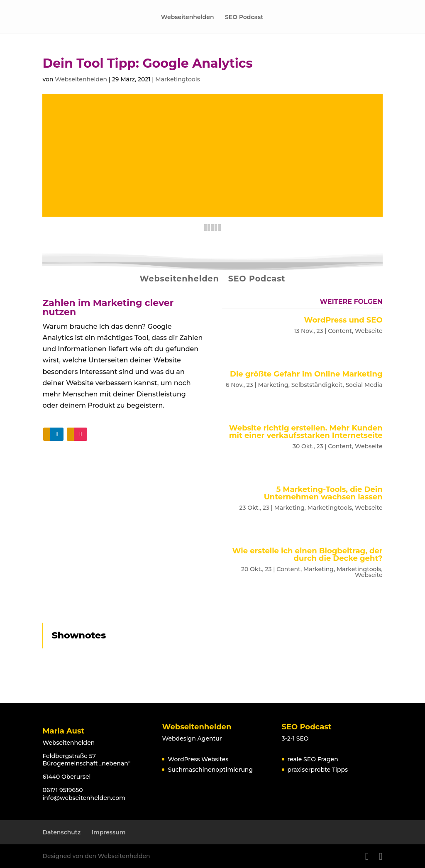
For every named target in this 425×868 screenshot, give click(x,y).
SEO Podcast (244, 17)
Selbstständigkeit (317, 385)
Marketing (273, 385)
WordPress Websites (198, 759)
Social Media (364, 385)
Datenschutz (61, 832)
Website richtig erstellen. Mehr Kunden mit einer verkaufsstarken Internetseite (306, 432)
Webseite (369, 331)
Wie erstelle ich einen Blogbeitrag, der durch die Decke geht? (308, 555)
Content (340, 331)
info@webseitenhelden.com (84, 798)
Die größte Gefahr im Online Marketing (306, 374)
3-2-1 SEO (295, 738)
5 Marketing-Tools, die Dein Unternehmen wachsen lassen (323, 493)
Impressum (109, 832)
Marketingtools (177, 79)
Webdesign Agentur (192, 738)
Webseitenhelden (188, 17)
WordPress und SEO (343, 320)
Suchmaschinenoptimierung (210, 770)
